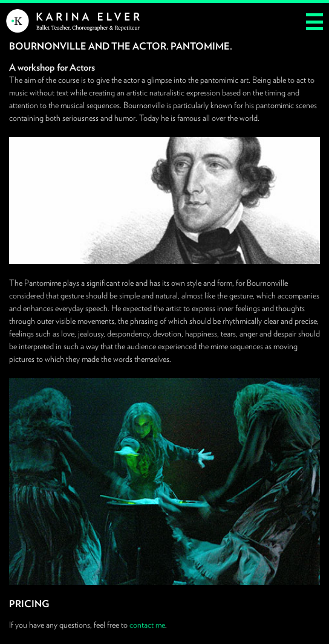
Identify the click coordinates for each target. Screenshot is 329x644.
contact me (147, 625)
